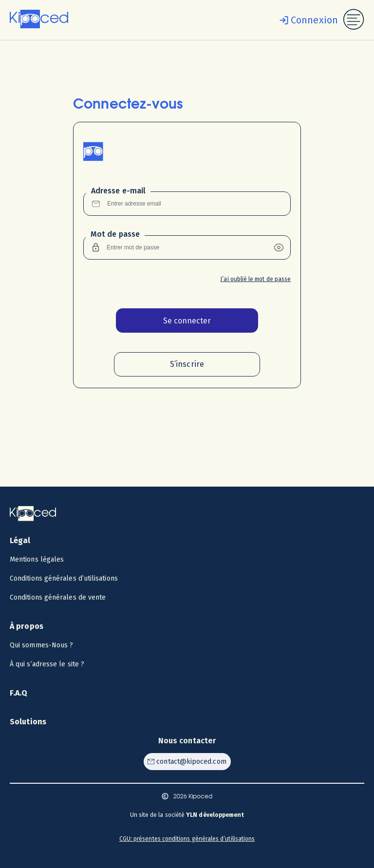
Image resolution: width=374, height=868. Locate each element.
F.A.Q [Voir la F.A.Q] (19, 693)
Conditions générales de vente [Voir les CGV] (58, 597)
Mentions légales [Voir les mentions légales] (37, 559)
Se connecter (187, 321)
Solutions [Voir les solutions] (28, 722)
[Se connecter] (307, 20)
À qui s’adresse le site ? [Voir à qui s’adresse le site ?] (47, 664)
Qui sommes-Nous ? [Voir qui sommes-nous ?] (41, 645)
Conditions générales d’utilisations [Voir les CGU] (64, 578)
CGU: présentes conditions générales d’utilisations (187, 839)
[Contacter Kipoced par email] (187, 762)
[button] (279, 247)
